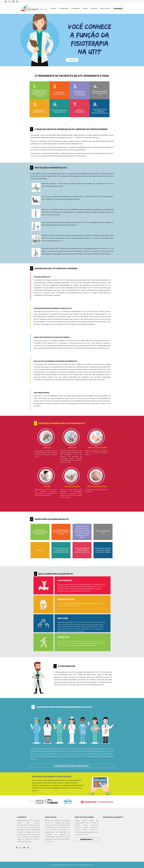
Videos (85, 8)
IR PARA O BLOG (87, 839)
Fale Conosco (105, 8)
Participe (94, 8)
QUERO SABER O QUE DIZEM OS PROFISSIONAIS (72, 766)
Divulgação (75, 8)
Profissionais (64, 8)
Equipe (53, 8)
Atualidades (118, 8)
